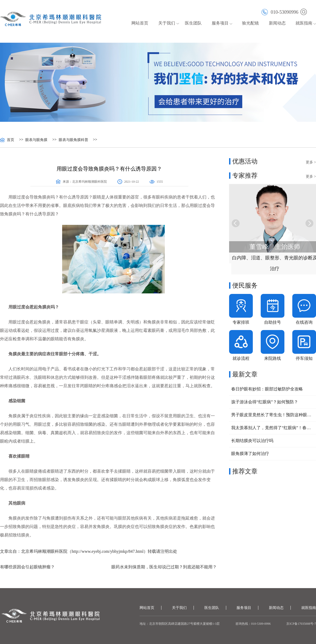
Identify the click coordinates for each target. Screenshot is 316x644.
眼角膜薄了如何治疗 (250, 454)
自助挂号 (273, 322)
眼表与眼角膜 (36, 140)
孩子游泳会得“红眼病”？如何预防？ (265, 402)
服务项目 (220, 23)
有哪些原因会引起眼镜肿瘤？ (27, 567)
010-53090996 (280, 12)
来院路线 (273, 358)
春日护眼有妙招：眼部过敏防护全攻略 (267, 389)
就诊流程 (241, 358)
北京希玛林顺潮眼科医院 (90, 182)
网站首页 (140, 23)
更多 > (311, 162)
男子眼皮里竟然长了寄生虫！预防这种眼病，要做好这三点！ (273, 415)
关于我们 (167, 23)
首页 (11, 140)
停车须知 (304, 358)
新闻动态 (277, 23)
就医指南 (304, 23)
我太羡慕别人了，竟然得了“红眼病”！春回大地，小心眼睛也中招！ (273, 428)
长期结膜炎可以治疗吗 (252, 441)
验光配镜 (250, 23)
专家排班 (241, 322)
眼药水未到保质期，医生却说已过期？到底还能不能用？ (164, 567)
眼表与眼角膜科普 (73, 140)
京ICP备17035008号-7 (301, 624)
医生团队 (193, 23)
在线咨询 (304, 322)
